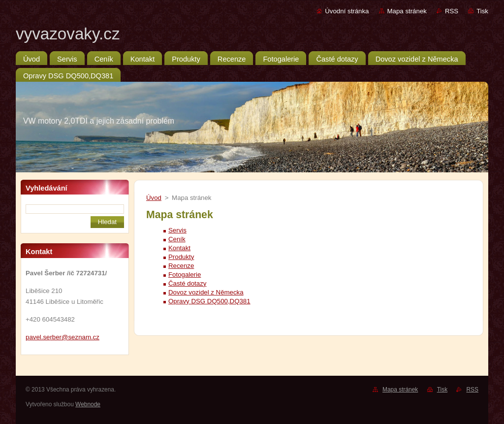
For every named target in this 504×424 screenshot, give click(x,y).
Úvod (154, 198)
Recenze (181, 266)
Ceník (177, 239)
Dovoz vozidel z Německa (206, 292)
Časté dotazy (187, 283)
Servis (177, 230)
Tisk (482, 11)
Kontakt (179, 248)
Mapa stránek (407, 11)
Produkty (181, 257)
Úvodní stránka (347, 11)
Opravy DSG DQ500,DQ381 (209, 301)
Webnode (88, 404)
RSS (452, 11)
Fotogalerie (185, 275)
